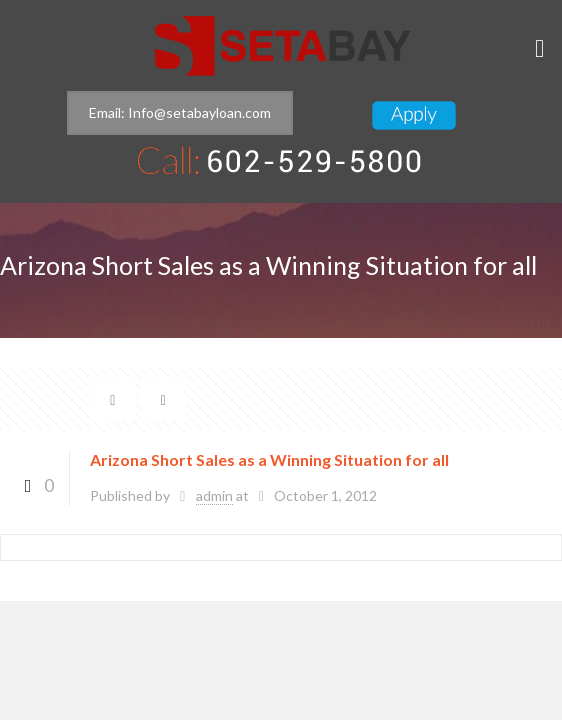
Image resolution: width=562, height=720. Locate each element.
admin (214, 495)
